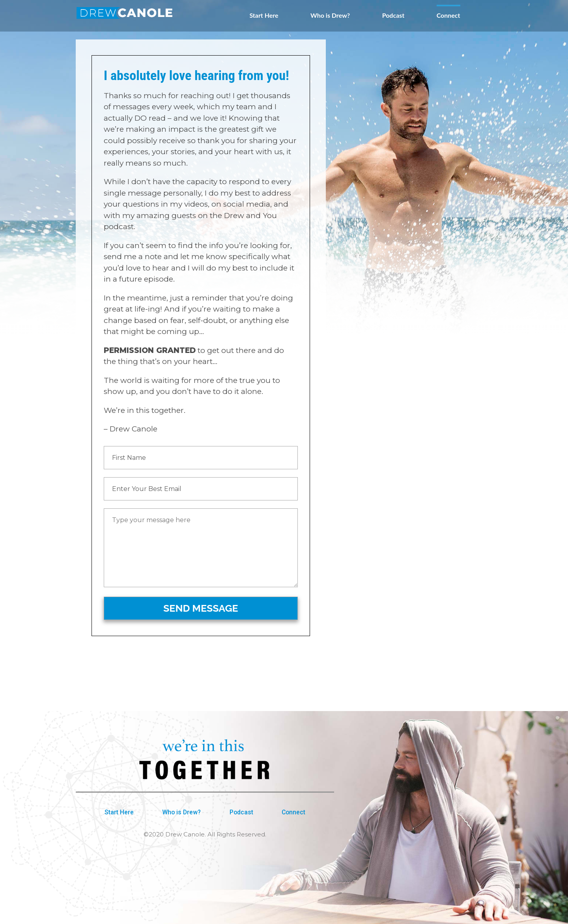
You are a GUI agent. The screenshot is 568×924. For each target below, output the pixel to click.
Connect (448, 15)
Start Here (264, 15)
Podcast (393, 15)
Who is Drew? (330, 15)
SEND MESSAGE (201, 608)
